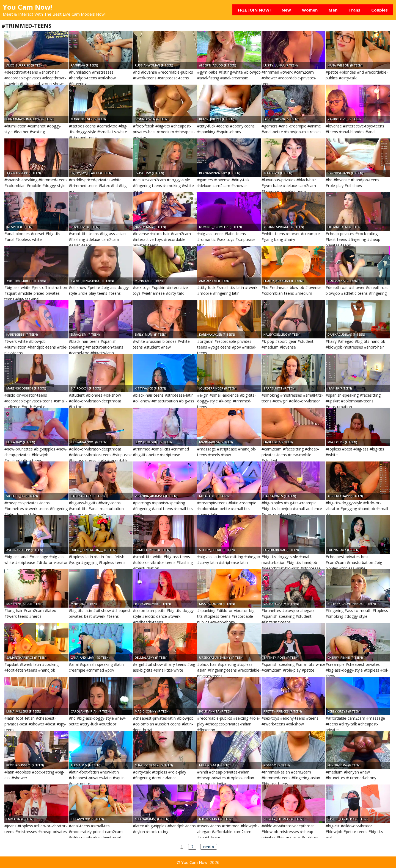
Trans (354, 10)
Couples (380, 10)
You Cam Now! (27, 7)
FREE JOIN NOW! (254, 10)
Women (310, 10)
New (286, 10)
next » (209, 847)
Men (333, 10)
